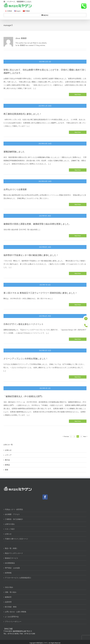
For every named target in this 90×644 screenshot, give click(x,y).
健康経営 (8, 597)
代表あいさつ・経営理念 (14, 509)
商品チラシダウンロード (14, 553)
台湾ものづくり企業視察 (15, 189)
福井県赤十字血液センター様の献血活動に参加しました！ (31, 255)
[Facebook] (45, 497)
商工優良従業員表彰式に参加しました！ (22, 114)
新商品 (7, 465)
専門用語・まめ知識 (12, 568)
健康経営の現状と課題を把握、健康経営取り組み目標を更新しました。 (37, 224)
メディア (8, 455)
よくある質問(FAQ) (12, 617)
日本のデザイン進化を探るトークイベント (24, 324)
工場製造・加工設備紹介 (14, 519)
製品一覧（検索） (11, 548)
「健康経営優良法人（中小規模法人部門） (24, 396)
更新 (7, 470)
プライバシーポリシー (13, 622)
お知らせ (8, 450)
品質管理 (8, 602)
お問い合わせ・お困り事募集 (16, 612)
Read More (78, 94)
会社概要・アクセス (12, 514)
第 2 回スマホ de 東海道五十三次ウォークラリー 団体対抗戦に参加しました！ (40, 293)
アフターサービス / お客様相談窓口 (18, 578)
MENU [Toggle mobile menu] (46, 15)
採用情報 (8, 573)
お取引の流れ (10, 524)
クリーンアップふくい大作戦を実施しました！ (26, 359)
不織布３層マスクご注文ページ (16, 539)
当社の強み (9, 587)
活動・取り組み (11, 592)
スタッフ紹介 (10, 529)
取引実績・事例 (11, 607)
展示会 (7, 460)
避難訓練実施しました (14, 152)
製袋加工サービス (11, 558)
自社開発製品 (10, 563)
